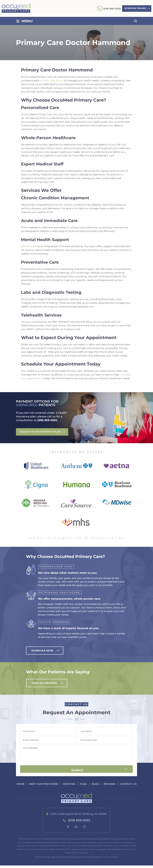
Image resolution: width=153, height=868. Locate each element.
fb (68, 829)
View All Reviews (44, 683)
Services (78, 784)
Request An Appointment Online (41, 432)
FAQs (93, 784)
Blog (105, 784)
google (76, 829)
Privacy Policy (111, 859)
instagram (84, 829)
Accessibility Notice (92, 859)
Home (29, 784)
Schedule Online (135, 8)
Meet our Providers (53, 784)
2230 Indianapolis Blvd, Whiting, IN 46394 (79, 816)
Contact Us (78, 786)
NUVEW (39, 859)
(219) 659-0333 (111, 9)
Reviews (119, 784)
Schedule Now (42, 651)
